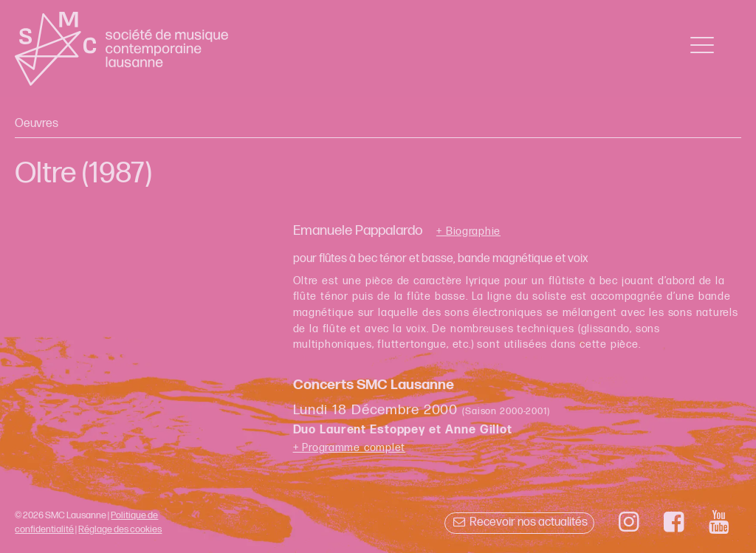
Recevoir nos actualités (519, 522)
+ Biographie (468, 232)
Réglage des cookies (120, 529)
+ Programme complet (350, 448)
